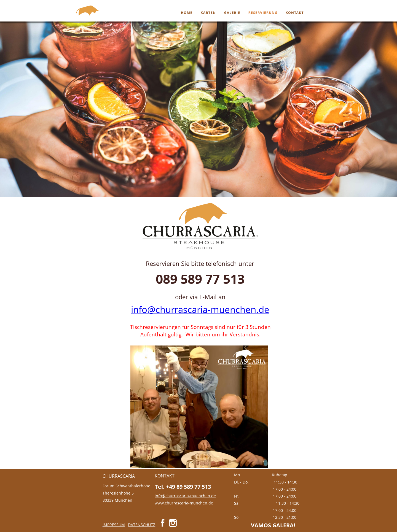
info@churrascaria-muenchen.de (200, 310)
